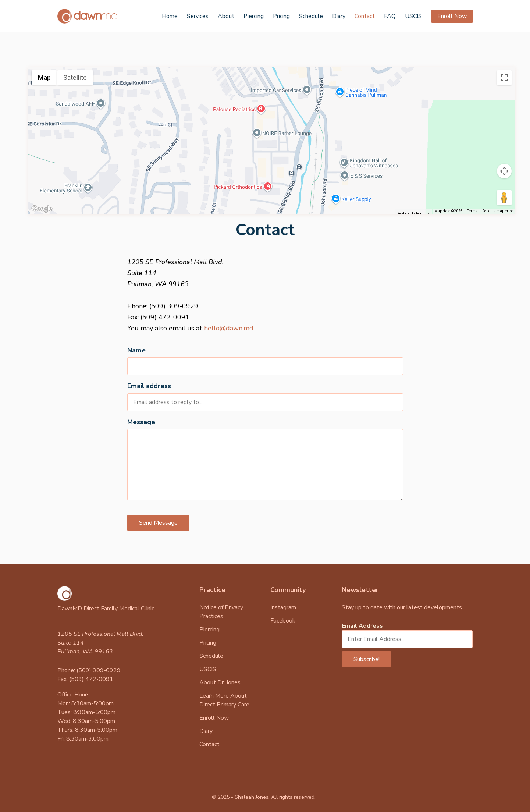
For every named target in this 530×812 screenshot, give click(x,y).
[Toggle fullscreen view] (504, 78)
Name (136, 350)
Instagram (283, 607)
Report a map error (498, 211)
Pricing (281, 16)
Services (198, 16)
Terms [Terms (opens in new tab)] (472, 211)
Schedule (311, 16)
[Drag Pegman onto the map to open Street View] (504, 198)
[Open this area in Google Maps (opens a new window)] (42, 209)
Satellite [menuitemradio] (75, 77)
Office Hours (74, 695)
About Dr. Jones (220, 682)
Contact (365, 16)
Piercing (254, 16)
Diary (339, 16)
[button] (272, 133)
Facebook (283, 621)
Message (141, 422)
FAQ (390, 16)
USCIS (413, 16)
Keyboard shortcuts (414, 214)
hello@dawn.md (229, 328)
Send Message (158, 523)
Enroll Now (452, 16)
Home (170, 16)
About (226, 16)
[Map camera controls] (504, 171)
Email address (149, 386)
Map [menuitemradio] (44, 77)
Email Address (362, 626)
